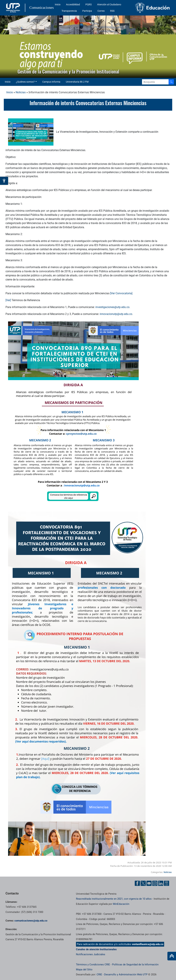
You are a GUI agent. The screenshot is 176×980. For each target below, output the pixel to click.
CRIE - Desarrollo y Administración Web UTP (122, 974)
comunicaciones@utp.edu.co (31, 921)
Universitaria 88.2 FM (77, 82)
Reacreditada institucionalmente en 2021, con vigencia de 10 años (114, 899)
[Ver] (8, 300)
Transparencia (69, 11)
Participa (87, 11)
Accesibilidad (73, 4)
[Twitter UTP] (143, 883)
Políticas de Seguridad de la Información (135, 965)
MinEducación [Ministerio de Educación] (121, 904)
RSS (112, 11)
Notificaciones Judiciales (91, 954)
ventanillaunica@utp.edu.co (148, 944)
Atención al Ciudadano (109, 4)
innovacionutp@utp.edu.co (116, 314)
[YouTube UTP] (149, 883)
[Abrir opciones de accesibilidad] (4, 181)
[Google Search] (155, 82)
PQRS (89, 4)
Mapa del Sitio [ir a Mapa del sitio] (84, 970)
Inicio (58, 4)
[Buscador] (171, 82)
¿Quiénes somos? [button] (25, 82)
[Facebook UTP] (137, 883)
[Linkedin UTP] (161, 883)
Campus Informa (51, 82)
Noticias (21, 92)
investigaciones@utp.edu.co (112, 307)
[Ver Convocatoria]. (122, 293)
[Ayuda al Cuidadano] (167, 883)
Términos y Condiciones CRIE (93, 965)
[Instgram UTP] (155, 883)
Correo (101, 11)
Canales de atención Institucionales (96, 949)
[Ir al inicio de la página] (172, 956)
